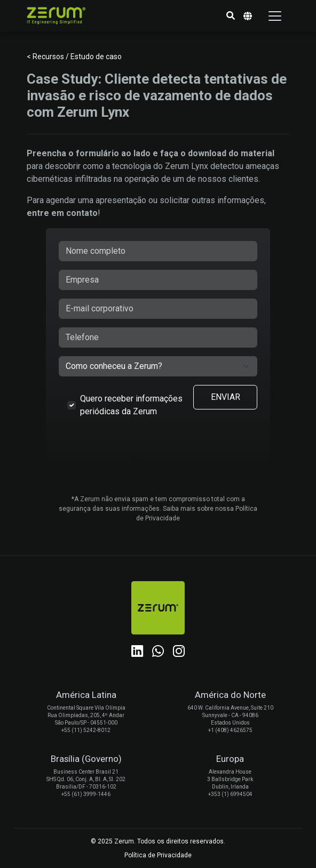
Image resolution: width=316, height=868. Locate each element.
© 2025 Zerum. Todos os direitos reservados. (158, 841)
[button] (231, 16)
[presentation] (158, 455)
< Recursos (46, 57)
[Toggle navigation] (275, 16)
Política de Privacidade (158, 855)
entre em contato (62, 213)
